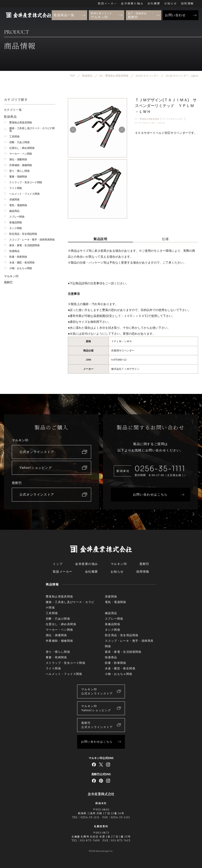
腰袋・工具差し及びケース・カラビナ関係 (29, 130)
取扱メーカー (107, 3)
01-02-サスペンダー (173, 119)
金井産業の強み (132, 3)
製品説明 (100, 239)
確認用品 (12, 211)
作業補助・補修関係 (18, 165)
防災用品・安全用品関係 (21, 234)
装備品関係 (13, 222)
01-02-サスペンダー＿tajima (150, 123)
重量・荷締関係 (15, 177)
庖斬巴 (8, 282)
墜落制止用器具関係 (18, 123)
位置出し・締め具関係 (19, 148)
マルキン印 (11, 276)
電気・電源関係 (15, 205)
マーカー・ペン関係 (18, 154)
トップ (58, 564)
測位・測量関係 (15, 159)
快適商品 (12, 251)
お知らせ (171, 3)
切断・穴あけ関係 (17, 142)
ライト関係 (13, 188)
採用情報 (187, 3)
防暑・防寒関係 (15, 257)
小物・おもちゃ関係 (18, 268)
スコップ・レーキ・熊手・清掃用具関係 (29, 240)
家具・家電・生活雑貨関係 (22, 245)
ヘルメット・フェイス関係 (22, 194)
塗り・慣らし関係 (17, 171)
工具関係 (12, 137)
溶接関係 (12, 200)
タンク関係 (13, 228)
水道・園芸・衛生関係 (19, 263)
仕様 (165, 239)
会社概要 (154, 3)
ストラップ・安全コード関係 (23, 182)
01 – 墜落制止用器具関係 (147, 119)
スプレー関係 (14, 217)
